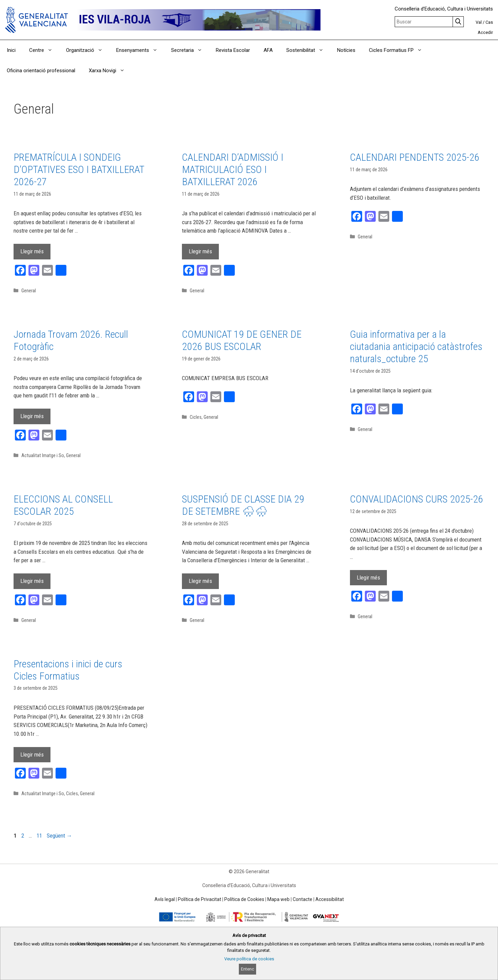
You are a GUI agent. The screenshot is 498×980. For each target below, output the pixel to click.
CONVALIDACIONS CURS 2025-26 (417, 499)
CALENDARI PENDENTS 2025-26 (415, 157)
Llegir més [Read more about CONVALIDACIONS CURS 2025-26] (368, 577)
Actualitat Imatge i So (43, 456)
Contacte (303, 899)
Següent (59, 836)
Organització (88, 50)
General (29, 291)
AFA (268, 50)
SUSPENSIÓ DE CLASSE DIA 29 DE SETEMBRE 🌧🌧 (243, 505)
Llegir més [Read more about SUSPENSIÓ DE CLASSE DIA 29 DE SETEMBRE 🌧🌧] (200, 581)
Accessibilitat (330, 899)
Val (479, 22)
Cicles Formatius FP (399, 50)
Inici (11, 50)
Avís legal (165, 899)
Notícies (346, 50)
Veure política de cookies (249, 959)
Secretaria (190, 50)
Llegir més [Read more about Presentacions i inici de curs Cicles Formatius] (32, 754)
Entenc (247, 969)
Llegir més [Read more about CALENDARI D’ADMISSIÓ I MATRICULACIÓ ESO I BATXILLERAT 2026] (200, 251)
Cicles (196, 417)
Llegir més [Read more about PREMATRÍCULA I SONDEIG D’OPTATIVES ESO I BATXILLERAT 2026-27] (32, 251)
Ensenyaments (140, 50)
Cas (489, 22)
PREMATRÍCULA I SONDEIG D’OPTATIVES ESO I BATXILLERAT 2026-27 (79, 169)
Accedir (485, 32)
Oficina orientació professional (41, 71)
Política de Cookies (244, 899)
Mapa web (278, 899)
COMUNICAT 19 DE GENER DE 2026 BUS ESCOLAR (242, 340)
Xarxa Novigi (110, 71)
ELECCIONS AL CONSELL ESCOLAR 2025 (63, 505)
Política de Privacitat (200, 899)
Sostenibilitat (308, 50)
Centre (44, 50)
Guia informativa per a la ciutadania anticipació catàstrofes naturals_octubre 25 (416, 346)
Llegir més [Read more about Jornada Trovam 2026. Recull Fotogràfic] (32, 416)
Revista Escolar (233, 50)
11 (40, 836)
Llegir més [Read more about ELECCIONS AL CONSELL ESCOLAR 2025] (32, 581)
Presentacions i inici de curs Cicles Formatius (68, 670)
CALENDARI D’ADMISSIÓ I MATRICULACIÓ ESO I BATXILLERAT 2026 (233, 169)
